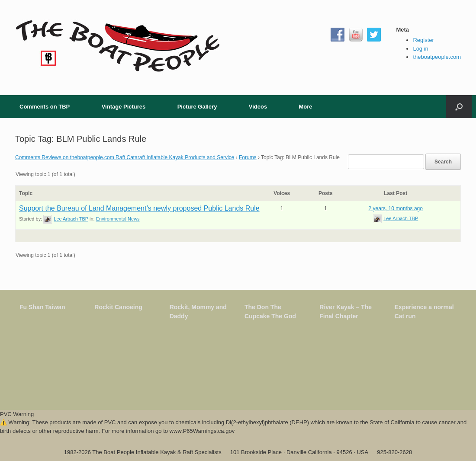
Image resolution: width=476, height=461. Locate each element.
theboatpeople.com (437, 57)
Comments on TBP (45, 107)
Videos (258, 107)
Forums (248, 157)
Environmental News (118, 219)
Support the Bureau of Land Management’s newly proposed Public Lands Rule (139, 208)
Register (423, 40)
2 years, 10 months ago (396, 208)
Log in (420, 49)
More (305, 107)
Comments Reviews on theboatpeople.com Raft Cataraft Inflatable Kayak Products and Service (125, 157)
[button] (459, 107)
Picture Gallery (197, 107)
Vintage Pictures (124, 107)
